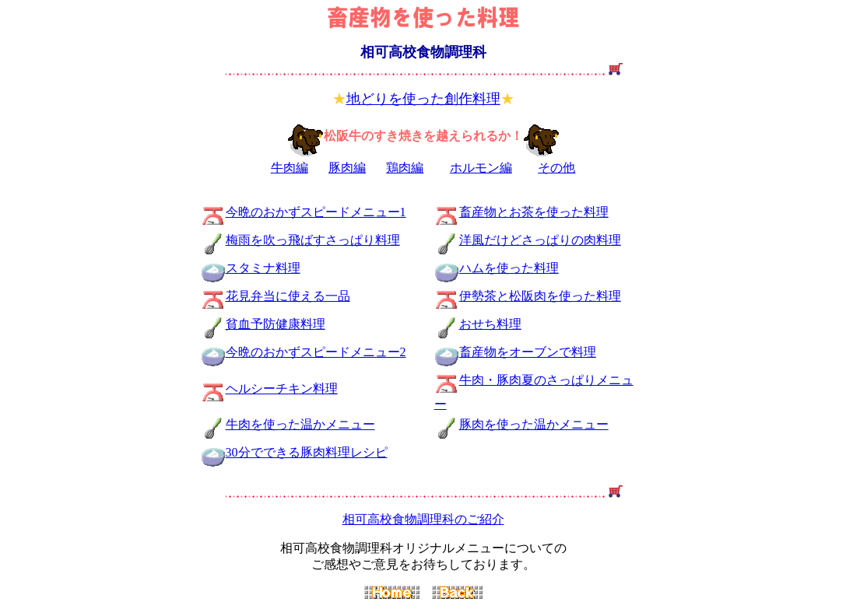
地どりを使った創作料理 (423, 99)
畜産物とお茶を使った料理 (534, 212)
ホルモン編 (481, 168)
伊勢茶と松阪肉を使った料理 (540, 296)
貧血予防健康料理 (276, 324)
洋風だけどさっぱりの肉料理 (540, 240)
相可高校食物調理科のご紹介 (423, 519)
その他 (556, 168)
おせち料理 (490, 324)
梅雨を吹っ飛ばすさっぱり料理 (313, 240)
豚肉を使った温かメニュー (534, 424)
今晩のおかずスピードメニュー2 (316, 352)
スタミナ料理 (263, 268)
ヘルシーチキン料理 (282, 388)
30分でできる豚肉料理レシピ (294, 452)
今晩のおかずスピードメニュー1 (316, 212)
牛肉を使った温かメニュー (300, 424)
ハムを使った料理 (509, 268)
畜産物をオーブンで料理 (528, 352)
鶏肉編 (405, 168)
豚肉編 (347, 168)
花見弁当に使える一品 (288, 296)
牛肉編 (290, 168)
